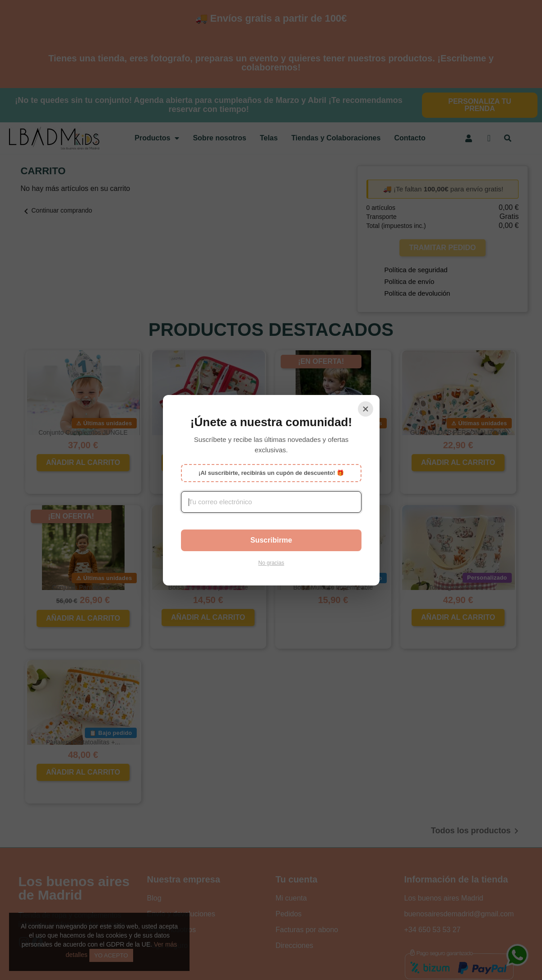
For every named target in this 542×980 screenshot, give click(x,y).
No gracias (271, 563)
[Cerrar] (366, 409)
